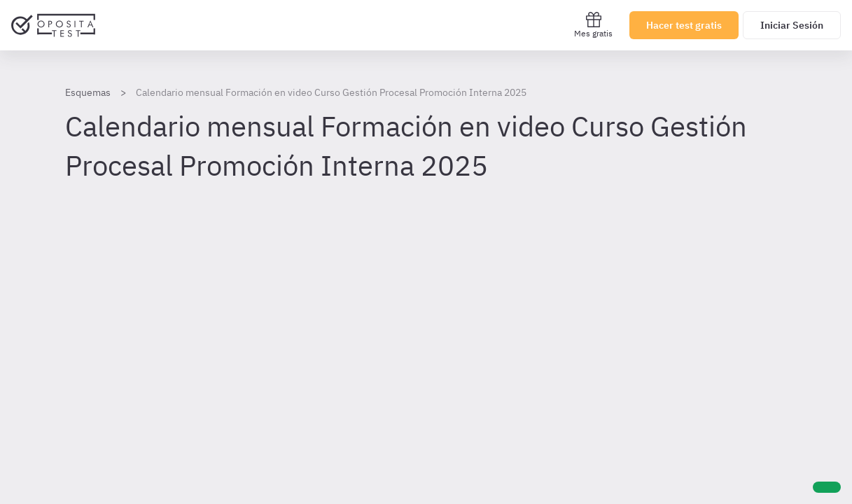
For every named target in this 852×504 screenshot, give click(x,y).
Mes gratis (593, 25)
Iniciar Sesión (792, 25)
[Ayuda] (827, 487)
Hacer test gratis (684, 25)
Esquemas (88, 92)
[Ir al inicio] (53, 25)
